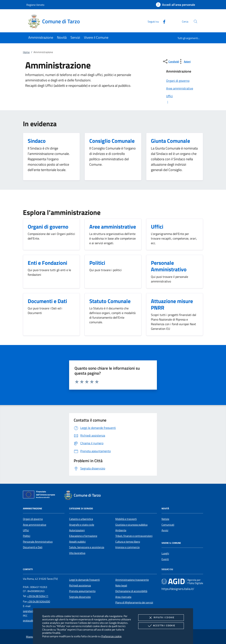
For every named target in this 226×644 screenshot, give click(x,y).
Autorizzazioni (77, 530)
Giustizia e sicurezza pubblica (131, 525)
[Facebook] (163, 21)
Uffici (26, 530)
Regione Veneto (35, 5)
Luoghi (165, 553)
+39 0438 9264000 (39, 601)
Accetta (161, 626)
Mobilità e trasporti (126, 519)
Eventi (165, 559)
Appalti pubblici (77, 542)
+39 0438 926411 (38, 596)
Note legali (121, 586)
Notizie (165, 519)
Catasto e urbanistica (81, 519)
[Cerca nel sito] (195, 21)
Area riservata (123, 597)
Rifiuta (161, 618)
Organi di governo (33, 519)
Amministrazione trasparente (132, 580)
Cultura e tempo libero (128, 542)
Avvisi (165, 530)
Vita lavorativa (77, 553)
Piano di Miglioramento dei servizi (134, 602)
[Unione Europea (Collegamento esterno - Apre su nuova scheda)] (40, 495)
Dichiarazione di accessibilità (131, 591)
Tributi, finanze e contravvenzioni (134, 536)
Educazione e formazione (83, 536)
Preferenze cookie (111, 636)
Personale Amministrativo (38, 542)
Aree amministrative (35, 525)
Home (26, 52)
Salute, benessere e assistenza (87, 547)
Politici (27, 536)
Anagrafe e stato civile (82, 525)
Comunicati (168, 525)
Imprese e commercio (127, 547)
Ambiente (121, 530)
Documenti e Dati (33, 547)
